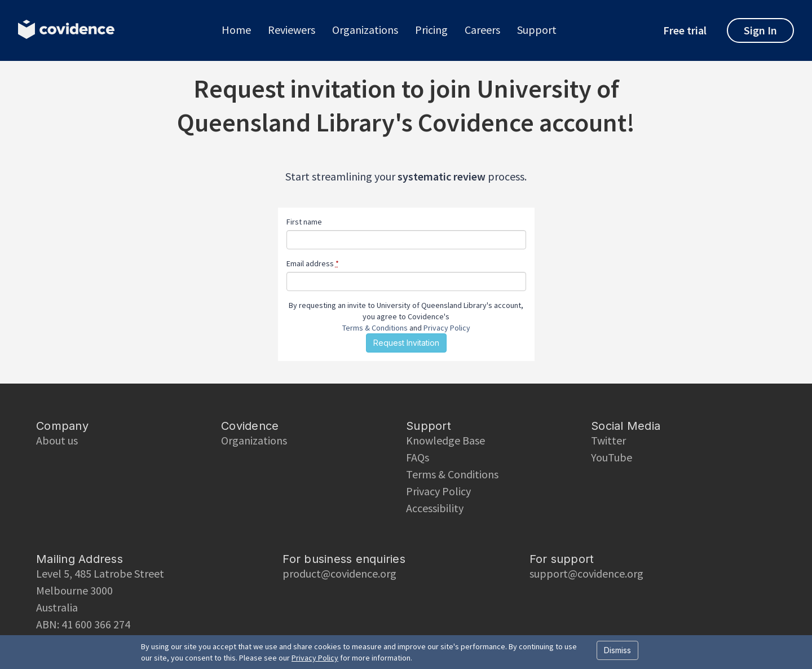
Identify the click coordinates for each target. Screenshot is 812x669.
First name (304, 222)
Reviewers (292, 30)
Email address (313, 263)
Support (537, 30)
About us (57, 440)
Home (236, 30)
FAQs (418, 457)
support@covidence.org (586, 573)
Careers (482, 30)
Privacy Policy (447, 328)
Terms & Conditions (375, 328)
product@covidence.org (339, 573)
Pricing (431, 30)
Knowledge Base (445, 440)
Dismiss (617, 650)
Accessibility (435, 508)
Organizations (365, 30)
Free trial (685, 30)
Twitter (608, 440)
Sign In (760, 30)
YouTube (612, 457)
